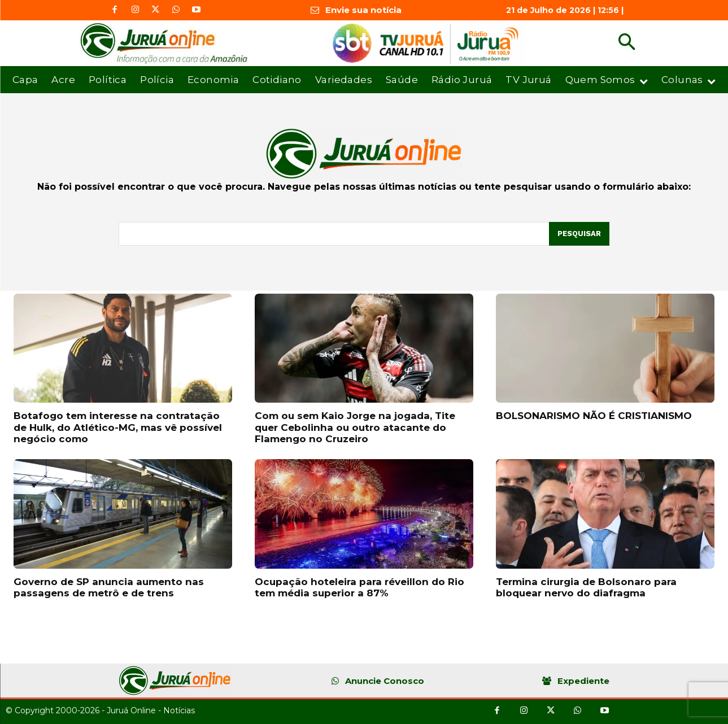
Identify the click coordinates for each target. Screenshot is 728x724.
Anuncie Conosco (385, 681)
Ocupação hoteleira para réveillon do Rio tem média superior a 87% (359, 587)
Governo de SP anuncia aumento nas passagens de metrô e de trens (109, 587)
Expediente (583, 681)
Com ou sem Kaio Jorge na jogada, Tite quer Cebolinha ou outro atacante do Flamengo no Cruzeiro (355, 427)
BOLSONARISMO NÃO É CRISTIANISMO (594, 416)
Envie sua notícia (363, 10)
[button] (627, 43)
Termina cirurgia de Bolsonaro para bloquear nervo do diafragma (586, 587)
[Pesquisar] (579, 234)
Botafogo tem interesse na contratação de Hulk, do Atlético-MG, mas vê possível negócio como (118, 427)
